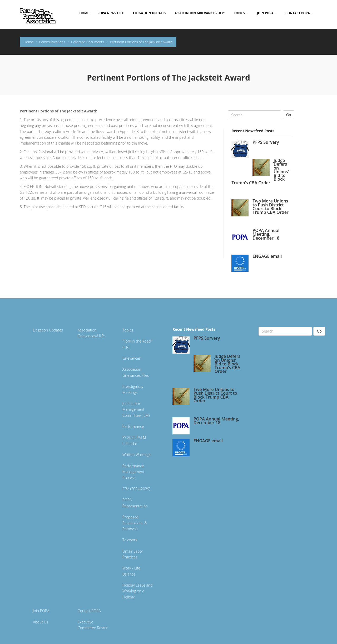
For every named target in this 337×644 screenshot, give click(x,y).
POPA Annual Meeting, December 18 (266, 234)
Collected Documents (88, 42)
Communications (52, 42)
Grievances (132, 358)
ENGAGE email (267, 256)
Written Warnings (137, 455)
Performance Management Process (133, 472)
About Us (41, 622)
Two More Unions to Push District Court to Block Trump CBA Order (271, 207)
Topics (241, 13)
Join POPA (267, 13)
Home (84, 13)
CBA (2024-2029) (136, 489)
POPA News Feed (111, 13)
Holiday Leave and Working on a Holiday (137, 591)
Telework (130, 540)
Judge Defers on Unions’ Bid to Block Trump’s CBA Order (227, 364)
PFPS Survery (266, 142)
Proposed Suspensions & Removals (135, 523)
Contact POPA (299, 13)
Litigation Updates (150, 13)
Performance (133, 426)
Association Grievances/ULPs (200, 13)
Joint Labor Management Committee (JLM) (136, 409)
